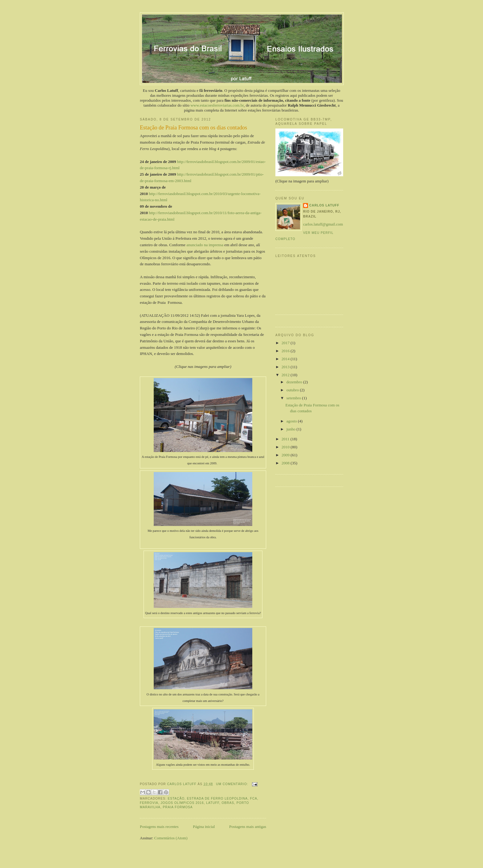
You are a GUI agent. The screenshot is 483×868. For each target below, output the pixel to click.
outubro (293, 390)
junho (292, 429)
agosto (292, 421)
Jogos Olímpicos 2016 (182, 803)
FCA (254, 799)
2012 (286, 375)
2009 (286, 455)
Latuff (213, 803)
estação (176, 799)
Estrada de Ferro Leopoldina (217, 799)
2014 (286, 359)
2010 (286, 447)
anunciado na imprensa (205, 245)
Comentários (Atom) (171, 838)
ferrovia (149, 803)
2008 (286, 463)
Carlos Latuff (324, 205)
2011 (286, 439)
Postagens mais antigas (248, 827)
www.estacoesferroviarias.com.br (217, 105)
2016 (286, 351)
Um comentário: (233, 784)
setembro (294, 398)
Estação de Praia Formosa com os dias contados (193, 128)
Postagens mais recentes (159, 827)
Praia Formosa (178, 807)
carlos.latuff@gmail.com (323, 224)
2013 (286, 367)
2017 (286, 343)
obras (228, 803)
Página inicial (204, 827)
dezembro (295, 382)
